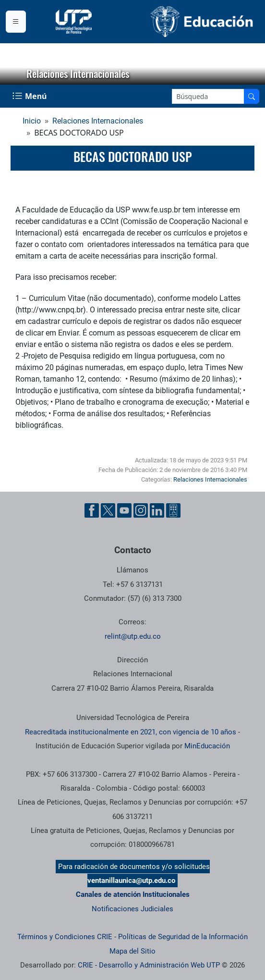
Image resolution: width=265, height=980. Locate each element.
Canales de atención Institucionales (133, 894)
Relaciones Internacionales (98, 121)
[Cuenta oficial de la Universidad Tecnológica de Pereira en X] (108, 510)
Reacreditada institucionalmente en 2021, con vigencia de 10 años (131, 732)
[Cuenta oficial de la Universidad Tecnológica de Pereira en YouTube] (124, 510)
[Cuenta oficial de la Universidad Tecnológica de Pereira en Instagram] (141, 510)
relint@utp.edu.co (133, 636)
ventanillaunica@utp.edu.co (131, 881)
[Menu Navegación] (30, 96)
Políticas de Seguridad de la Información (183, 937)
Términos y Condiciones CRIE (65, 937)
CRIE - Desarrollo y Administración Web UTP (149, 965)
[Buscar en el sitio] (252, 96)
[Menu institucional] (16, 22)
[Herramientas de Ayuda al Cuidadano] (173, 510)
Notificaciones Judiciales (132, 909)
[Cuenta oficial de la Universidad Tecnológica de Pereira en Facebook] (92, 510)
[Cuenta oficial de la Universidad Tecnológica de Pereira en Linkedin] (157, 510)
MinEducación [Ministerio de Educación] (207, 746)
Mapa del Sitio (132, 951)
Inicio (32, 121)
